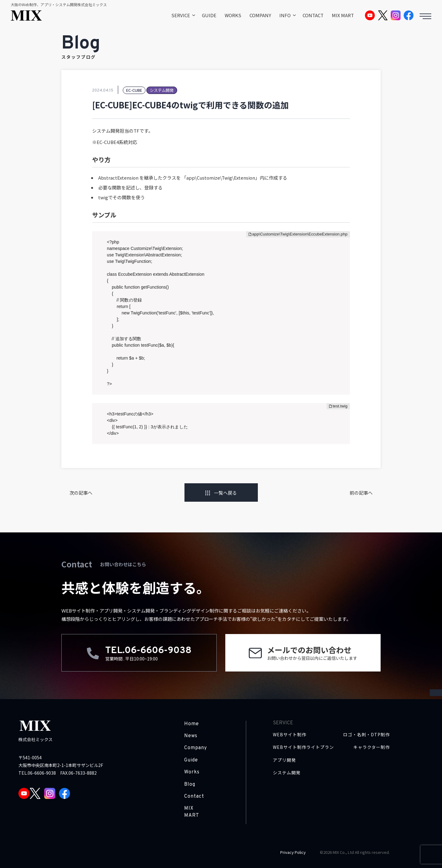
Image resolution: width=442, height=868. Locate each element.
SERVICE (181, 15)
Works (192, 772)
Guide (191, 760)
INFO (285, 15)
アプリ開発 (284, 760)
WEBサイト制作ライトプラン (303, 747)
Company (196, 748)
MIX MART (343, 15)
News (191, 736)
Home (192, 724)
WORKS (233, 15)
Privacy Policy (293, 852)
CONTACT (313, 15)
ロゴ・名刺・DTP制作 (366, 735)
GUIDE (209, 15)
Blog (190, 784)
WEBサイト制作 (290, 735)
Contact (194, 796)
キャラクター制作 (372, 747)
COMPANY (260, 15)
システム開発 (287, 773)
